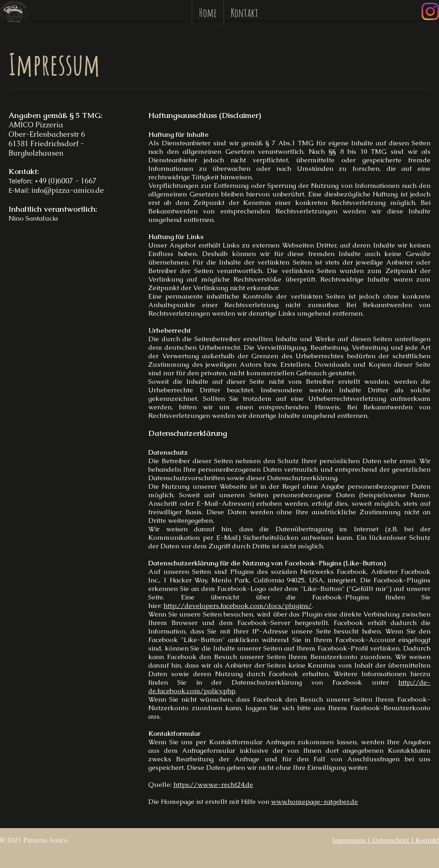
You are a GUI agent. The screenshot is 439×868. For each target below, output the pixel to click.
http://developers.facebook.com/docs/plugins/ (238, 605)
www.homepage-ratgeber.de (314, 801)
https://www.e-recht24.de (213, 784)
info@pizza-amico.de (68, 190)
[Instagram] (430, 11)
